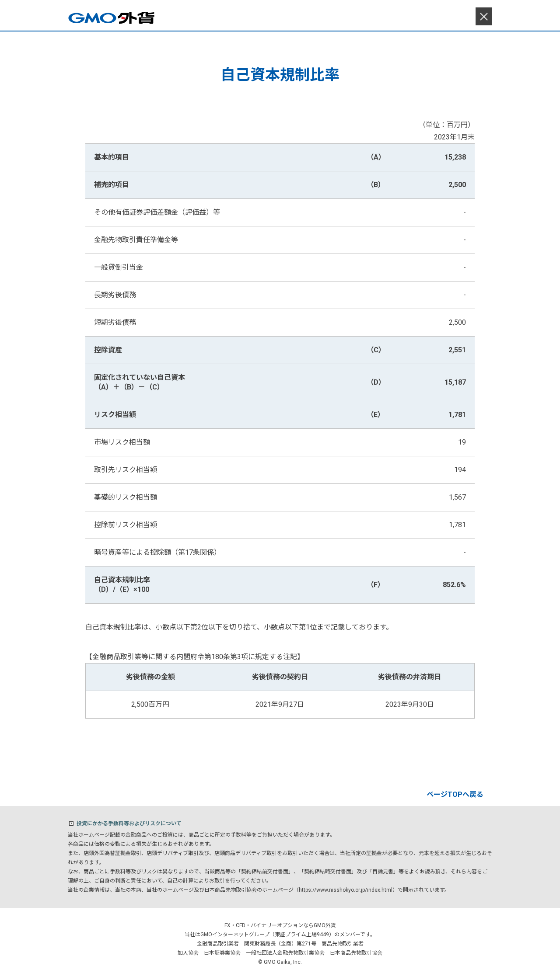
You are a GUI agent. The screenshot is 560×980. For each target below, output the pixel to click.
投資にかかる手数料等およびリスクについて (129, 824)
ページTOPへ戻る (455, 794)
